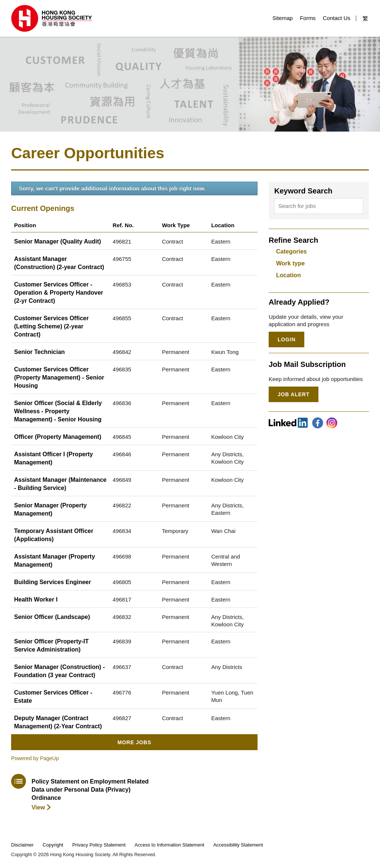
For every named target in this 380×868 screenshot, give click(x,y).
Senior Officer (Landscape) (52, 617)
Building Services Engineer (53, 582)
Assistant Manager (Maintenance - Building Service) (60, 484)
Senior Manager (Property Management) (50, 509)
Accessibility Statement (238, 845)
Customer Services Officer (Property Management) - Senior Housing (59, 377)
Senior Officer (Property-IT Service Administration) (51, 645)
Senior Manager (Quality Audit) (58, 241)
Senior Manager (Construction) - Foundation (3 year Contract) (59, 671)
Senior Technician (40, 352)
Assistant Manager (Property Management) (55, 561)
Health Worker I (36, 599)
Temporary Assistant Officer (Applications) (54, 535)
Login (286, 339)
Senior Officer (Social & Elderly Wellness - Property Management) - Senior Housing (58, 411)
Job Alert (294, 394)
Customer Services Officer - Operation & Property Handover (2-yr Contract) (59, 293)
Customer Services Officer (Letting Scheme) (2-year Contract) (51, 326)
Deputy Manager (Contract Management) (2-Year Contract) (58, 722)
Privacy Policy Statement (99, 845)
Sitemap (283, 18)
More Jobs (134, 742)
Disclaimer (22, 845)
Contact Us (337, 18)
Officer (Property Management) (58, 437)
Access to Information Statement (170, 845)
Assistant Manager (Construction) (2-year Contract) (59, 263)
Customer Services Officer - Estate (53, 697)
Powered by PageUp (35, 758)
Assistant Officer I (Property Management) (54, 458)
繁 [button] (365, 18)
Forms (308, 18)
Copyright (53, 845)
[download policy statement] (81, 793)
